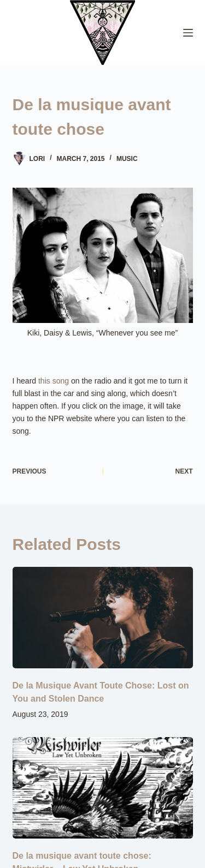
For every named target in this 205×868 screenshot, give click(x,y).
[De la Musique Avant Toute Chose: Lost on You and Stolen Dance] (103, 618)
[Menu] (188, 33)
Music (127, 159)
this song (54, 381)
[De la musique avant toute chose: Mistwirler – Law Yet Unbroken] (103, 788)
